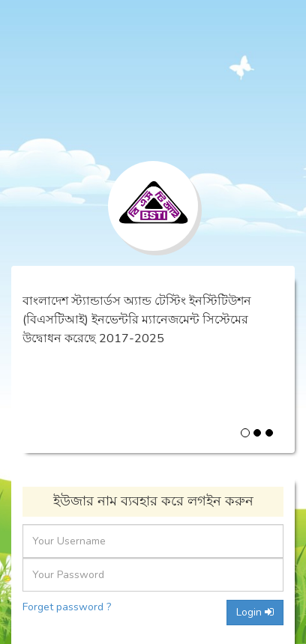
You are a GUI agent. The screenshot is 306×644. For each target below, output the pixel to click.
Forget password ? (67, 607)
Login (255, 612)
